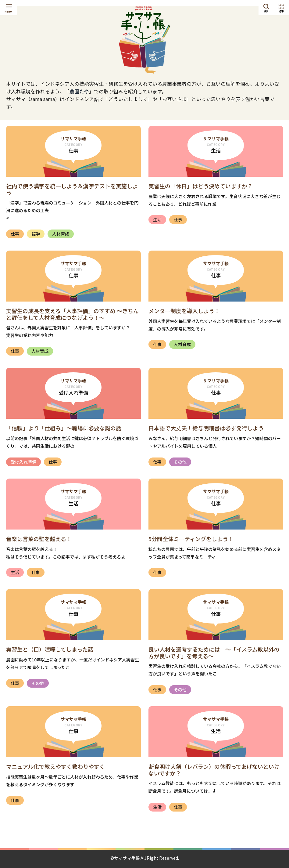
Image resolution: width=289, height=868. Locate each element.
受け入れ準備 (23, 462)
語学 (36, 234)
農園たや (79, 91)
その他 (180, 462)
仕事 (15, 234)
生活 (157, 219)
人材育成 (61, 234)
